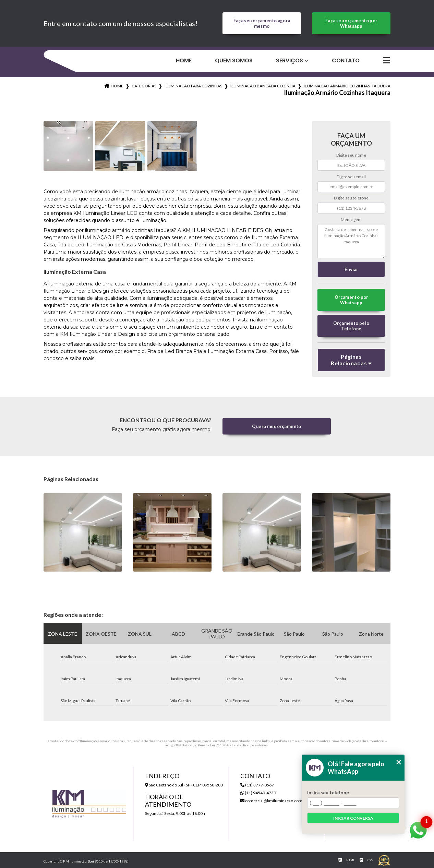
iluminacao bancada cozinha (263, 86)
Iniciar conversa (353, 818)
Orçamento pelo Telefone (351, 326)
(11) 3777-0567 (257, 785)
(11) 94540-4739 (258, 793)
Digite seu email (351, 177)
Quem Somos (234, 60)
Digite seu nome (351, 155)
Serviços (290, 60)
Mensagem (351, 219)
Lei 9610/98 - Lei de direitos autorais (239, 745)
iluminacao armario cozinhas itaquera (347, 86)
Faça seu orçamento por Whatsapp (351, 23)
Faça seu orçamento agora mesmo (262, 23)
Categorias (144, 86)
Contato (346, 60)
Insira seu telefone (328, 793)
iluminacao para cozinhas (193, 86)
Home (184, 60)
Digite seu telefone (351, 198)
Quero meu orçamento (276, 426)
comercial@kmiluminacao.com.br (274, 801)
